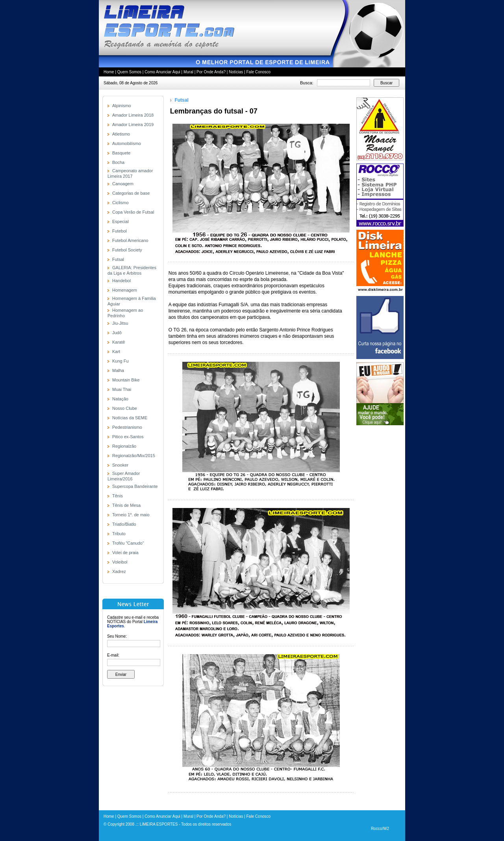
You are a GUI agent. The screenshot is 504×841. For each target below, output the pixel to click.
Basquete (121, 153)
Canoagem (123, 184)
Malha (118, 370)
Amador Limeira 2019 (133, 125)
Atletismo (121, 134)
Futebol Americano (130, 240)
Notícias (236, 72)
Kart (116, 352)
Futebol (120, 231)
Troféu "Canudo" (128, 543)
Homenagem (125, 290)
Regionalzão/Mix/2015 (134, 456)
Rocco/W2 (380, 829)
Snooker (120, 465)
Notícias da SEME (130, 418)
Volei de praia (125, 553)
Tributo (119, 534)
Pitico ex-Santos (128, 437)
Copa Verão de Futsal (133, 212)
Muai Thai (122, 389)
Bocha (118, 162)
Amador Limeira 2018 (133, 115)
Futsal (118, 259)
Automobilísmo (127, 143)
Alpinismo (122, 106)
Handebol (121, 281)
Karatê (119, 342)
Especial (120, 221)
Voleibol (120, 562)
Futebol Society (127, 250)
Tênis (118, 496)
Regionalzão (124, 446)
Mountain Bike (126, 380)
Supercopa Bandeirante (135, 486)
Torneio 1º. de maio (131, 515)
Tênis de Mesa (126, 505)
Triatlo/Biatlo (124, 524)
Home (109, 72)
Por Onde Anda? (211, 72)
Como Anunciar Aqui (162, 72)
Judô (117, 333)
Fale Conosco (258, 72)
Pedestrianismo (127, 427)
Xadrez (119, 571)
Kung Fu (120, 361)
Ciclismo (120, 203)
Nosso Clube (125, 408)
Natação (120, 399)
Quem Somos (129, 72)
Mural (188, 72)
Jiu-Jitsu (120, 323)
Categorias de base (131, 193)
